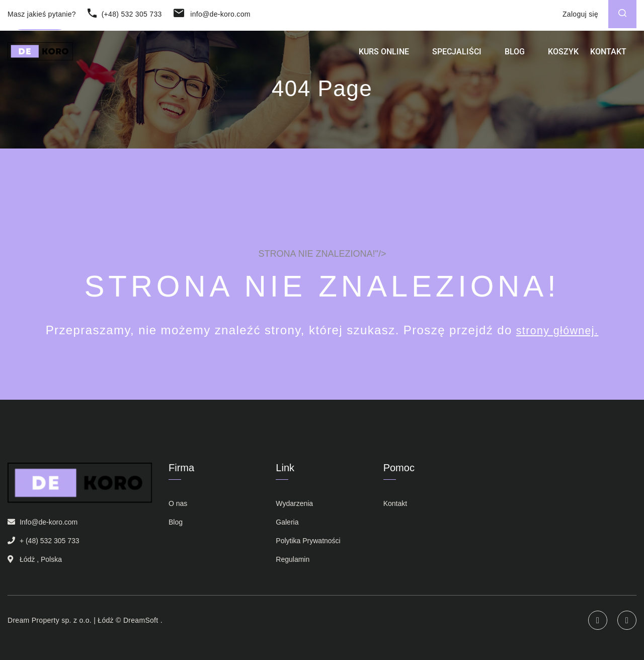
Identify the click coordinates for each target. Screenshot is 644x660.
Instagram (598, 620)
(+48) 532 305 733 (125, 14)
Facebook (627, 620)
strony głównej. (557, 330)
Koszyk (563, 59)
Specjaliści (457, 59)
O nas (178, 503)
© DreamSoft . (138, 620)
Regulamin (293, 559)
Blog (515, 59)
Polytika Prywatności (308, 541)
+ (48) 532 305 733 (50, 541)
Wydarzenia (294, 503)
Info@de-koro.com (49, 522)
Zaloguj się (580, 14)
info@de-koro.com (212, 14)
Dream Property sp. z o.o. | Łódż (61, 620)
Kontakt (608, 59)
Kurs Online (384, 59)
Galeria (287, 522)
